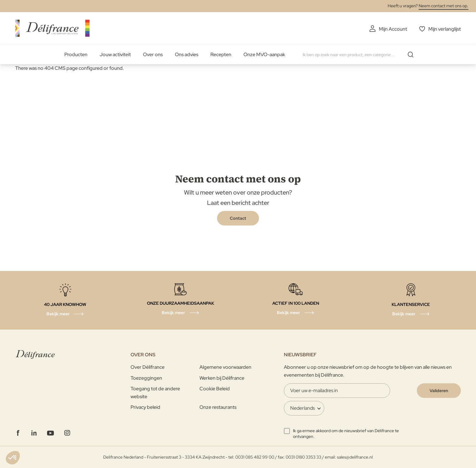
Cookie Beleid (215, 389)
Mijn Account (393, 29)
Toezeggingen (146, 378)
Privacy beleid (145, 407)
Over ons (153, 54)
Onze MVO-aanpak (264, 54)
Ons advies (187, 54)
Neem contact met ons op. (444, 6)
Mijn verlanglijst (445, 29)
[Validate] (439, 391)
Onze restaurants (218, 407)
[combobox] (360, 55)
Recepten (221, 54)
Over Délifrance (148, 367)
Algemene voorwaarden (225, 367)
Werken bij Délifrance (222, 378)
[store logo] (52, 28)
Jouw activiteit (115, 54)
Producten (76, 54)
